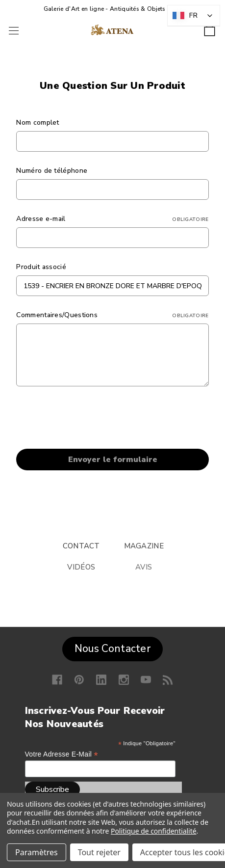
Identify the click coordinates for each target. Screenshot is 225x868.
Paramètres (37, 852)
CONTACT (81, 546)
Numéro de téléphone (52, 171)
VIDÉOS (81, 567)
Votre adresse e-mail (62, 754)
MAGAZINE (144, 546)
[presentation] (91, 419)
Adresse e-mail (112, 219)
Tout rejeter (99, 852)
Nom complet (37, 122)
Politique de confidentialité (154, 831)
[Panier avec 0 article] (210, 27)
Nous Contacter (112, 649)
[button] (112, 647)
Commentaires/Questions (112, 315)
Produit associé (41, 267)
